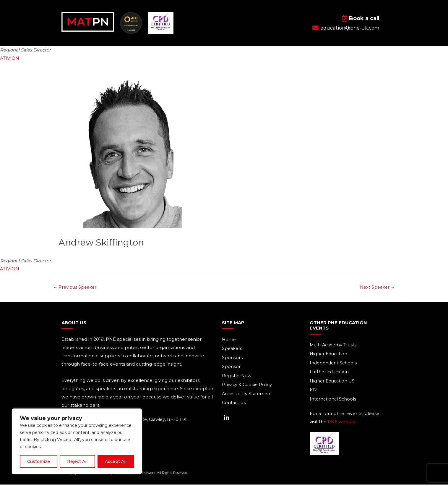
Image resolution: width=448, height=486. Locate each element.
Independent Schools (334, 364)
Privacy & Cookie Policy (248, 386)
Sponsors (232, 358)
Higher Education (329, 355)
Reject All (77, 461)
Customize (39, 461)
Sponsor (231, 368)
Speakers (232, 349)
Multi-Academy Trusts (334, 345)
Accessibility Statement (248, 395)
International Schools (333, 400)
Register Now (237, 377)
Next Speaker (376, 287)
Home (229, 340)
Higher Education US (333, 382)
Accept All (116, 461)
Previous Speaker (76, 287)
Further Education (330, 373)
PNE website (342, 423)
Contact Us (234, 404)
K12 (314, 391)
